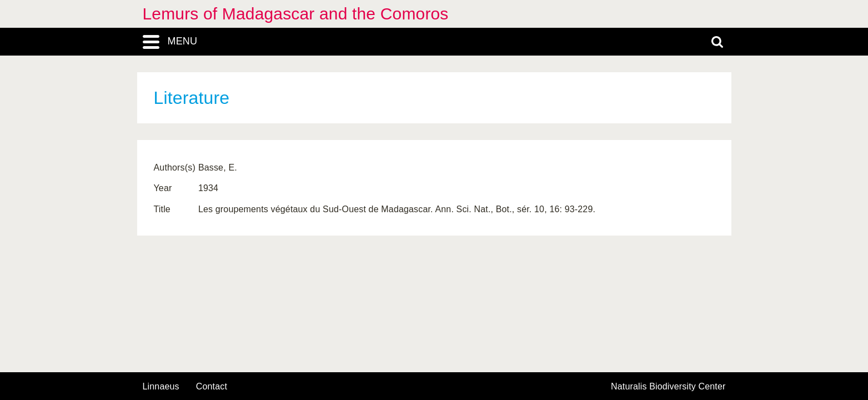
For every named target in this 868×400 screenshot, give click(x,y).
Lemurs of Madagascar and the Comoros (296, 14)
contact (212, 386)
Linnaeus (161, 387)
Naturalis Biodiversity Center (668, 387)
